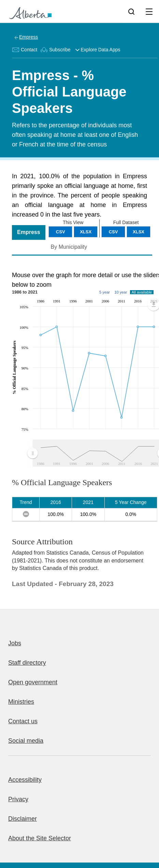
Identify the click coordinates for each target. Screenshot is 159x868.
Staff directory (27, 663)
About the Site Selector (40, 838)
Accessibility (25, 780)
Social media (26, 741)
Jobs (15, 643)
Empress (28, 37)
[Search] (131, 11)
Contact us (23, 721)
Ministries (21, 702)
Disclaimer (23, 819)
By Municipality (69, 247)
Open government (33, 682)
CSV (113, 232)
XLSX (139, 232)
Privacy (18, 799)
